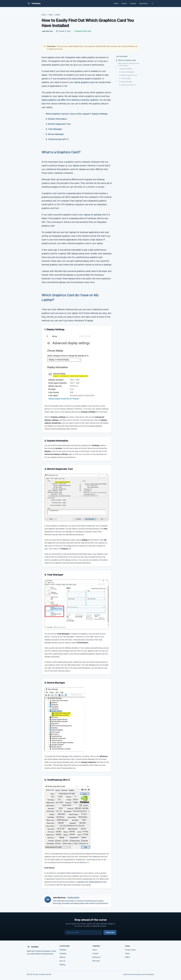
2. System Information (56, 119)
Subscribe (110, 932)
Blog (51, 15)
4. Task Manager (54, 129)
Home (116, 3)
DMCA (127, 957)
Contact (133, 3)
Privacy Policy (130, 950)
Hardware (63, 953)
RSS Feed (96, 961)
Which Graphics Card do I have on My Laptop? (68, 114)
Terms (127, 953)
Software (63, 950)
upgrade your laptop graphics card (92, 882)
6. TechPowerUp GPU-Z (57, 139)
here (95, 857)
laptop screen (80, 166)
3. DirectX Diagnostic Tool (58, 124)
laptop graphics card (84, 82)
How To (62, 961)
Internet (62, 957)
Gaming (62, 965)
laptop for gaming (92, 215)
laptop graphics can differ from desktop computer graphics (70, 100)
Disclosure (144, 3)
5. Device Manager (55, 134)
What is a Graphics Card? (61, 152)
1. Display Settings (99, 114)
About (124, 3)
